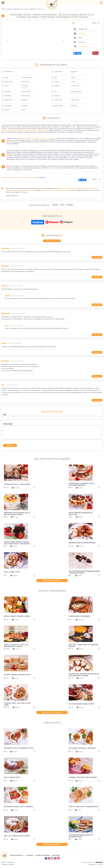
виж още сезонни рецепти (52, 712)
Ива (3, 385)
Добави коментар (53, 241)
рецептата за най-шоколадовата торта (55, 190)
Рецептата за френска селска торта (71, 188)
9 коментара (83, 46)
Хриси (4, 343)
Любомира (6, 313)
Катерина (5, 361)
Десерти (10, 9)
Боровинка (6, 248)
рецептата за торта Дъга (27, 190)
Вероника (5, 266)
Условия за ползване (8, 864)
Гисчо (7, 325)
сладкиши (70, 205)
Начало (4, 9)
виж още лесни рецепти (52, 580)
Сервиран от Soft (96, 864)
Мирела (5, 286)
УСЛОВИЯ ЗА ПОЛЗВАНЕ (42, 855)
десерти (82, 34)
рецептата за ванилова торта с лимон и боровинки (38, 138)
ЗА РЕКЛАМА (56, 855)
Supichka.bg (11, 862)
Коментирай (98, 257)
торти (62, 205)
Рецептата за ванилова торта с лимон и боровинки (19, 177)
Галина (8, 296)
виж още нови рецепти (52, 844)
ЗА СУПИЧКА (29, 855)
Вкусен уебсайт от (92, 862)
